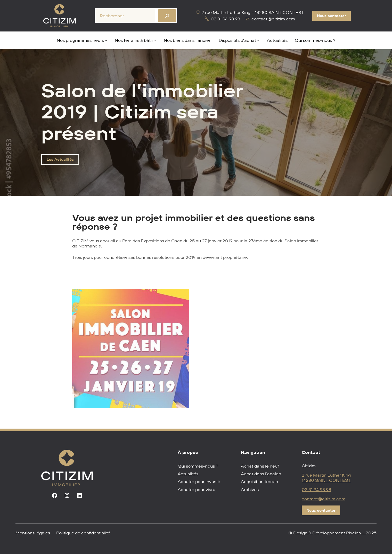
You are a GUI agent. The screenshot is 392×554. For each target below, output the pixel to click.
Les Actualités (60, 159)
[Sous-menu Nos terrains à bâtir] (156, 40)
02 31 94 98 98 (316, 489)
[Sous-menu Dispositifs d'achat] (258, 40)
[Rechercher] (167, 16)
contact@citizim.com (324, 499)
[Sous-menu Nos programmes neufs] (106, 40)
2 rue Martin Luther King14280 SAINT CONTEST (326, 478)
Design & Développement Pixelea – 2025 (335, 533)
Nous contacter (332, 16)
